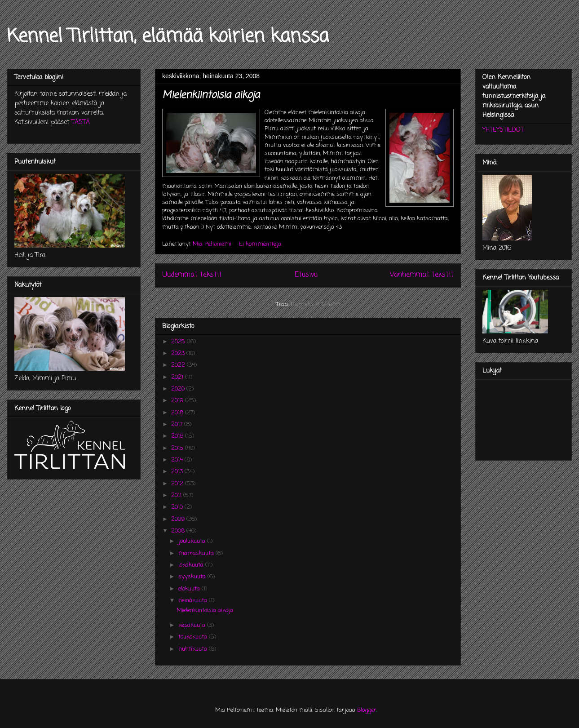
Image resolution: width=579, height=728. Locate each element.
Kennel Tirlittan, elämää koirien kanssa (168, 37)
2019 (178, 401)
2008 (179, 531)
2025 (179, 342)
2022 (179, 365)
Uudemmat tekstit (192, 275)
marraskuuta (197, 553)
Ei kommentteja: (261, 244)
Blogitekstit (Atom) (315, 304)
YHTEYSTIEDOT (503, 130)
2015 (178, 448)
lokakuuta (192, 565)
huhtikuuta (194, 649)
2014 (178, 460)
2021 (178, 377)
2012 (178, 484)
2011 (177, 495)
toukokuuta (194, 637)
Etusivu (306, 275)
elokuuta (190, 589)
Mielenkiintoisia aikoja (211, 95)
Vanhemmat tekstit (422, 275)
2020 (179, 389)
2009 (179, 519)
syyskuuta (193, 577)
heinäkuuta (194, 601)
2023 (179, 353)
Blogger (367, 710)
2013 (178, 472)
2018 (178, 413)
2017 (178, 424)
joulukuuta (193, 541)
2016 (178, 436)
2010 (178, 507)
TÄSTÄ (81, 122)
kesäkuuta (193, 625)
